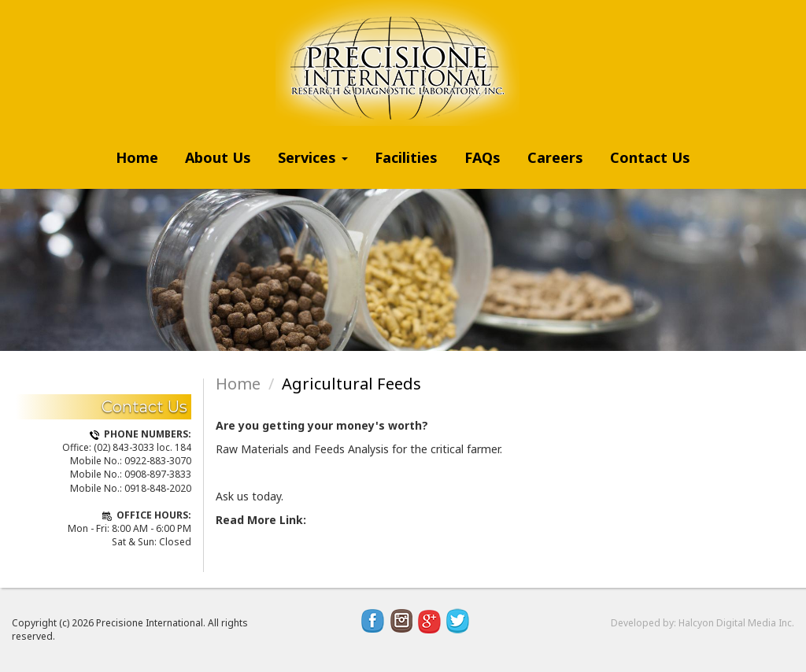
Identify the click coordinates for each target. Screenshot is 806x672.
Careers (555, 157)
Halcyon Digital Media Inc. (736, 623)
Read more (248, 535)
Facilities (406, 157)
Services (313, 157)
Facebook (373, 621)
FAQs (482, 157)
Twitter (458, 621)
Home (137, 157)
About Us (218, 157)
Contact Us (650, 157)
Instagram (401, 621)
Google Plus (430, 621)
